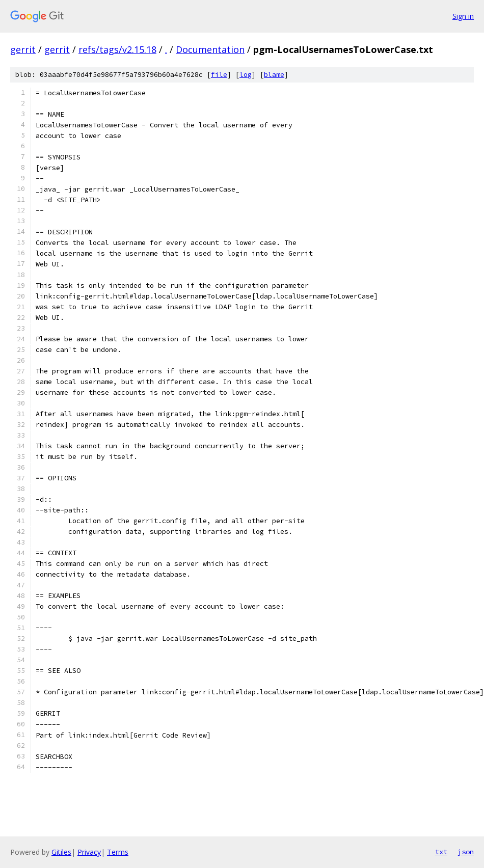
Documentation (210, 49)
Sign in (463, 16)
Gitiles (61, 852)
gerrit (23, 49)
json (466, 852)
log (246, 75)
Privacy (89, 852)
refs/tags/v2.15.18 (117, 49)
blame (274, 75)
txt (441, 852)
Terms (118, 852)
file (219, 75)
